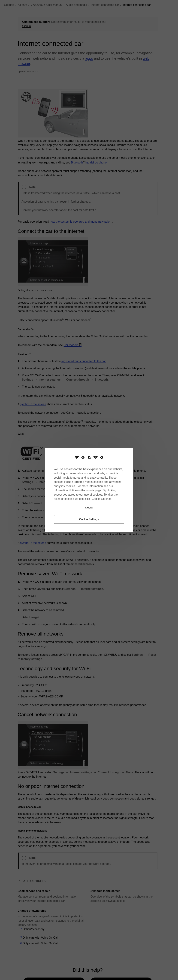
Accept (89, 508)
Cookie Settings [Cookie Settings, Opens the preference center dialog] (89, 519)
